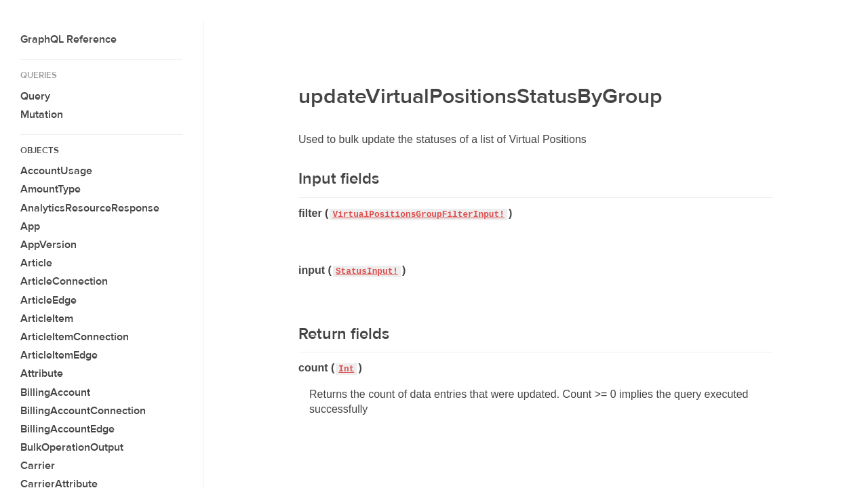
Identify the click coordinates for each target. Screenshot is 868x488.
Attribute (42, 373)
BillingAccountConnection (83, 411)
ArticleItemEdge (59, 355)
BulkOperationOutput (72, 447)
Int (346, 369)
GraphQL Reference (68, 39)
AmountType (51, 189)
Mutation (42, 115)
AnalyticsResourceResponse (90, 208)
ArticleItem (47, 319)
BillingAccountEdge (67, 429)
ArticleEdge (48, 300)
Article (36, 263)
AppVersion (48, 245)
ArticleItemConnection (75, 337)
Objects (40, 150)
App (30, 226)
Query (35, 96)
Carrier (38, 466)
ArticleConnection (64, 281)
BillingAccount (55, 392)
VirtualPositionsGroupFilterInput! (418, 215)
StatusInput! (367, 271)
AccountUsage (56, 171)
